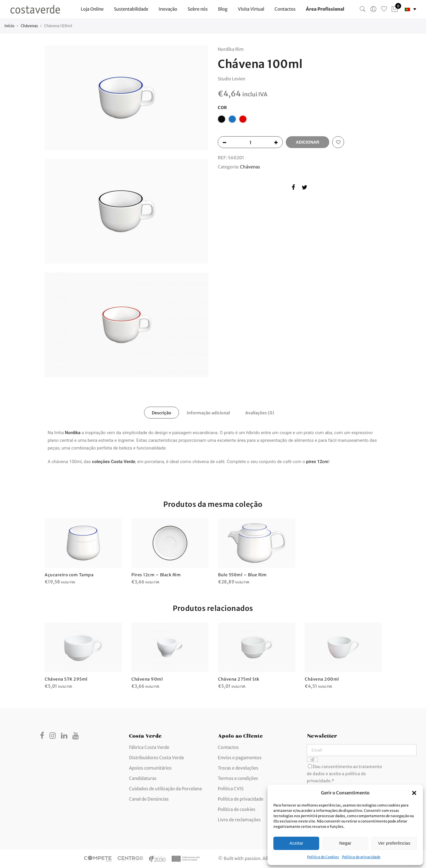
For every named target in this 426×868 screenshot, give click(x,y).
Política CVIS (231, 789)
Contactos (285, 9)
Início (9, 26)
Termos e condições (238, 778)
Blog (223, 9)
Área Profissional (325, 9)
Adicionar (308, 142)
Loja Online (92, 9)
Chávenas (29, 26)
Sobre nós (198, 9)
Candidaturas (143, 778)
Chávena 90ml (147, 679)
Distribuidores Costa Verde (156, 758)
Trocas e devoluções (238, 768)
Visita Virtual (251, 9)
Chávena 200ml (322, 679)
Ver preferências (394, 843)
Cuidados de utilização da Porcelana (165, 789)
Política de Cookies (323, 857)
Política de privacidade (361, 857)
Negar (345, 843)
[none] (410, 9)
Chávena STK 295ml (66, 679)
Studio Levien (231, 79)
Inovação (168, 9)
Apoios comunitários (150, 768)
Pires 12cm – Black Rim (156, 575)
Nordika (73, 433)
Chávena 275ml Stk (239, 679)
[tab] (162, 413)
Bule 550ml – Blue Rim (242, 575)
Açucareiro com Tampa (69, 575)
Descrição (162, 413)
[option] (83, 552)
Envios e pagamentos (240, 758)
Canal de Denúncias (149, 799)
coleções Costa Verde (114, 462)
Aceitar (296, 843)
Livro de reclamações (239, 820)
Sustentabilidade (131, 9)
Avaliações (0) (260, 413)
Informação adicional (208, 413)
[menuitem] (410, 9)
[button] (414, 793)
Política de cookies (237, 809)
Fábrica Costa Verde (149, 747)
